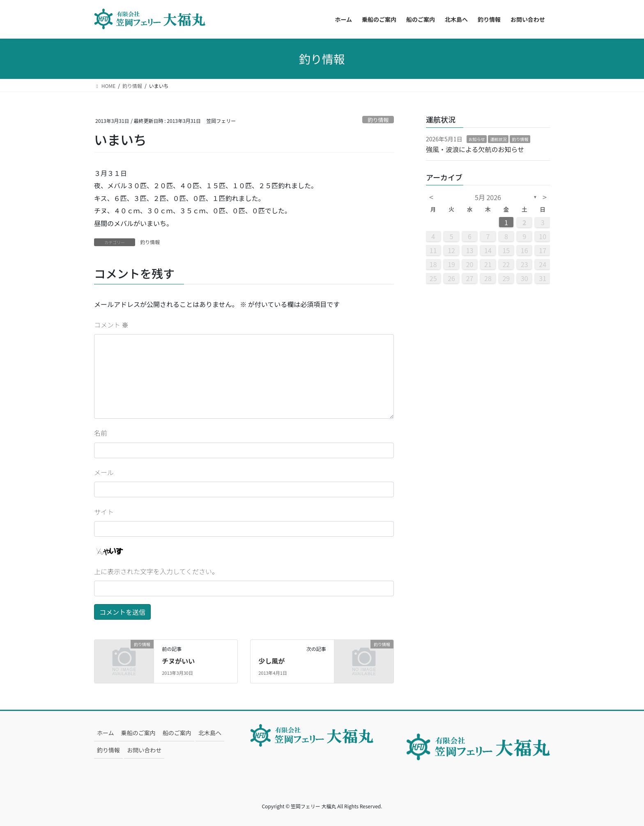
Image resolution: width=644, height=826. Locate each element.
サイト (104, 512)
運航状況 (498, 139)
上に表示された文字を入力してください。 (156, 571)
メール (104, 472)
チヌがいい (178, 661)
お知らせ (477, 139)
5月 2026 (488, 197)
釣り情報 (378, 120)
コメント (111, 325)
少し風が (271, 661)
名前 (101, 433)
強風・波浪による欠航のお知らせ (475, 149)
